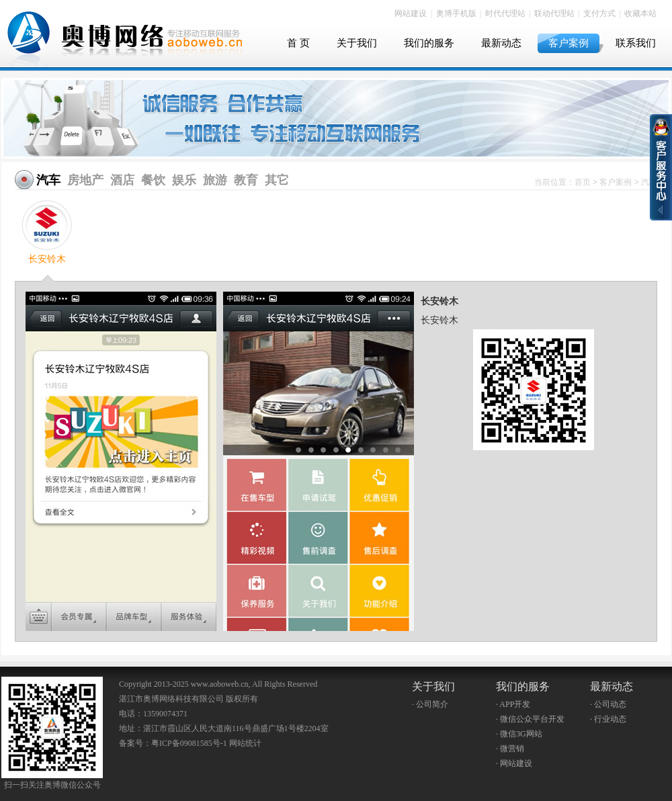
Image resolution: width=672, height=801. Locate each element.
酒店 (122, 180)
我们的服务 (429, 43)
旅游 (215, 180)
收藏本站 (640, 13)
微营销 (512, 749)
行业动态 (610, 719)
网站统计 (245, 743)
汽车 (48, 180)
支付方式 (599, 13)
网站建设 (411, 13)
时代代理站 (505, 13)
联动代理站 (554, 13)
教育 (246, 180)
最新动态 (501, 43)
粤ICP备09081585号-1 (189, 743)
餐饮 (153, 180)
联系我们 (636, 43)
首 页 (298, 43)
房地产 (85, 180)
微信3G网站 (521, 734)
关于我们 (357, 43)
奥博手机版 (456, 13)
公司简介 (432, 704)
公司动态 (610, 704)
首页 (583, 182)
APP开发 (515, 704)
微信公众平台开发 (532, 719)
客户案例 (569, 43)
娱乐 (184, 180)
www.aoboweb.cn (220, 684)
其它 (277, 180)
